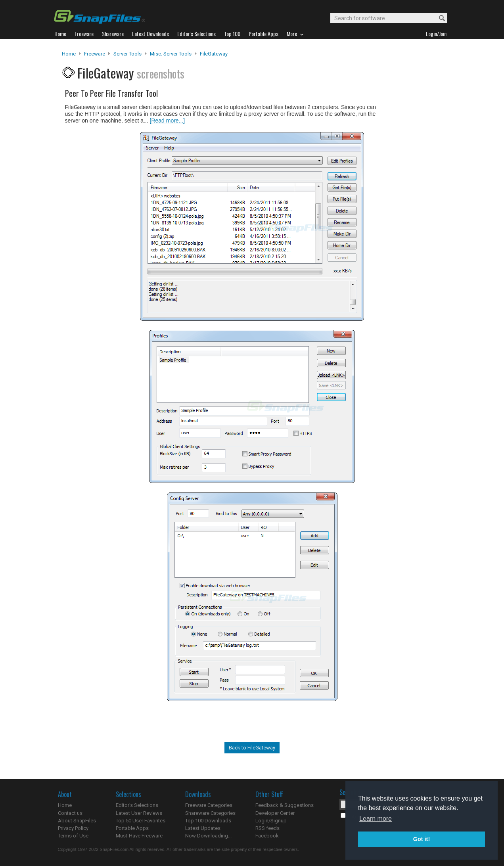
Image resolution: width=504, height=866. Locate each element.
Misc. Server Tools (171, 54)
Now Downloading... (208, 836)
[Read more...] (168, 121)
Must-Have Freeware (139, 836)
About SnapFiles (77, 821)
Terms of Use (73, 836)
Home (69, 54)
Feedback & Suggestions (285, 805)
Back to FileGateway (252, 748)
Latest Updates (203, 828)
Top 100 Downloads (208, 821)
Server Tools (127, 54)
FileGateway (214, 54)
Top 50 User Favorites (141, 821)
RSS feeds (267, 828)
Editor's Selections (137, 805)
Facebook (267, 836)
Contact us (70, 813)
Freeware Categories (209, 805)
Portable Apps (132, 828)
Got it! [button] (422, 839)
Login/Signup (271, 821)
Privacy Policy (73, 828)
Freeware (95, 54)
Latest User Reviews (139, 813)
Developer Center (275, 813)
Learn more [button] (376, 819)
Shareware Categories (210, 813)
